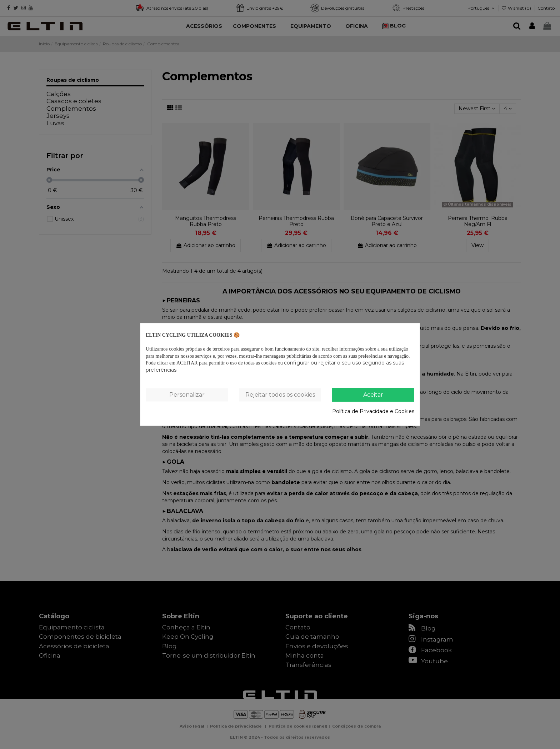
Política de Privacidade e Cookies (373, 411)
